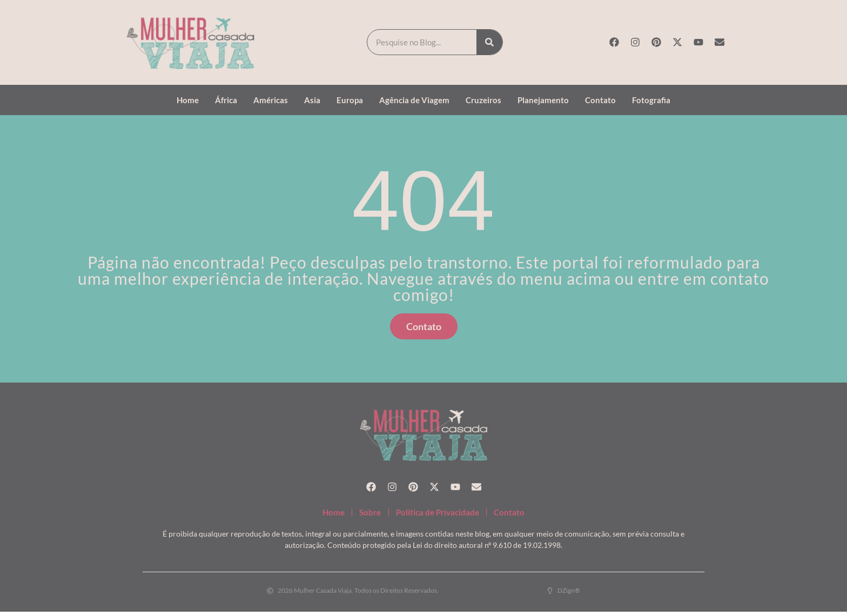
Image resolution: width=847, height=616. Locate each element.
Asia (312, 100)
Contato (600, 100)
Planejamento (543, 100)
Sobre (360, 514)
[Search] (489, 42)
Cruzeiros (483, 100)
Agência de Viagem (414, 100)
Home (188, 100)
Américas (271, 100)
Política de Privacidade (442, 514)
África (226, 100)
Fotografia (651, 100)
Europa (350, 100)
